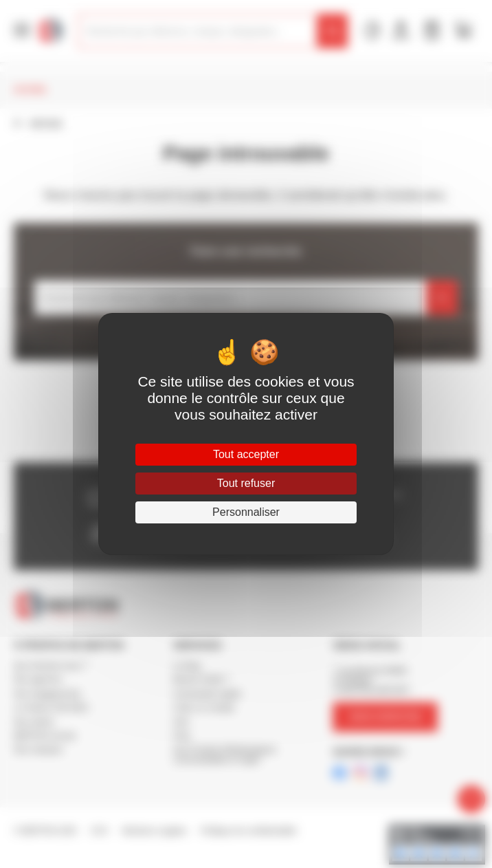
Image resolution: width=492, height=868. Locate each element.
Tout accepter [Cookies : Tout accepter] (246, 454)
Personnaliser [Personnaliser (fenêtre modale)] (246, 512)
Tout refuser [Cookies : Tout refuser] (246, 483)
